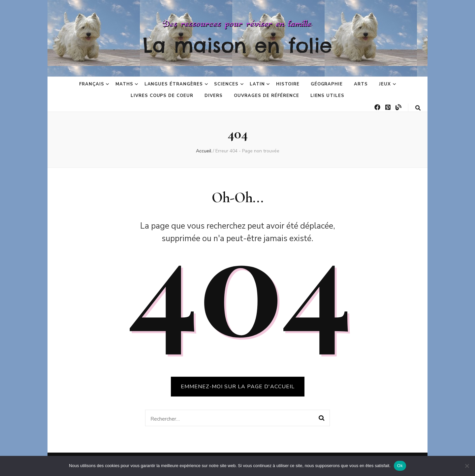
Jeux (385, 84)
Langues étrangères (174, 84)
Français (92, 84)
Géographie (327, 84)
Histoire (288, 84)
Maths (124, 84)
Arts (361, 84)
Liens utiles (328, 96)
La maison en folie (237, 45)
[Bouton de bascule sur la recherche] (418, 108)
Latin (257, 84)
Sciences (226, 84)
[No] (467, 466)
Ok (400, 466)
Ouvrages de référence (266, 96)
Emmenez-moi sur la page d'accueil (238, 387)
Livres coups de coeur (162, 96)
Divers (214, 96)
